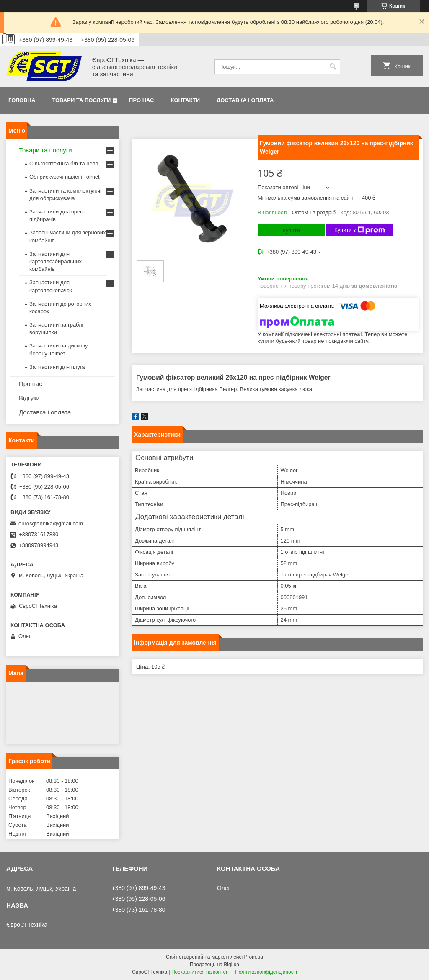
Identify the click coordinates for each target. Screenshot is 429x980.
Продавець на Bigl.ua (214, 965)
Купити (291, 230)
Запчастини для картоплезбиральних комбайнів (56, 261)
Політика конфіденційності (266, 972)
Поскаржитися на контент (201, 972)
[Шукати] (333, 67)
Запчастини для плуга (57, 367)
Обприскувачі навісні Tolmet (65, 177)
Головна (22, 100)
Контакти (186, 100)
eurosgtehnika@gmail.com (51, 523)
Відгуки (29, 398)
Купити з (360, 230)
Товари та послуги (81, 100)
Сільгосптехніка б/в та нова (64, 163)
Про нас (141, 100)
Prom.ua (254, 957)
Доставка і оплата (245, 100)
